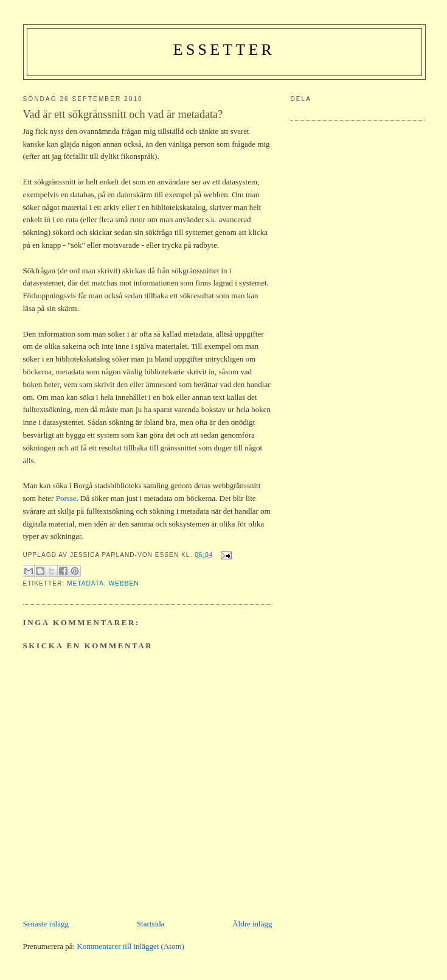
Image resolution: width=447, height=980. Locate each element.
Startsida (151, 924)
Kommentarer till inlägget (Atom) (130, 946)
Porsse (66, 498)
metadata (85, 583)
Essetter (224, 50)
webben (124, 583)
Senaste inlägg (46, 924)
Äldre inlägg (252, 924)
